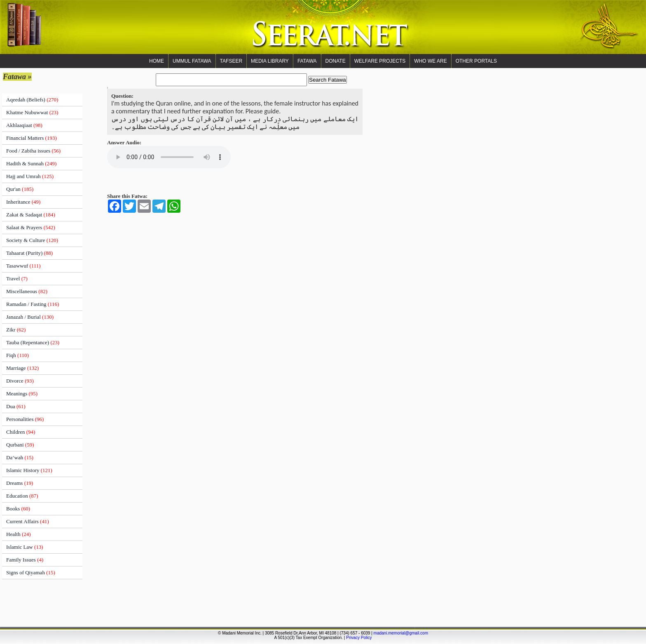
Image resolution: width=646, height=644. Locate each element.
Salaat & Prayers (31, 227)
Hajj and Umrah (30, 176)
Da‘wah (20, 457)
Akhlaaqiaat (24, 125)
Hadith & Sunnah (31, 163)
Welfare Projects (380, 61)
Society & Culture (32, 240)
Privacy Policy (359, 638)
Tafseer (231, 61)
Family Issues (25, 560)
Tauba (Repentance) (33, 342)
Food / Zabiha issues (33, 151)
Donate (336, 61)
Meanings (22, 394)
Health (19, 534)
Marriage (22, 368)
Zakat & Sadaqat (31, 215)
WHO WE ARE (430, 61)
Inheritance (23, 202)
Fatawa (307, 61)
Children (21, 432)
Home (157, 61)
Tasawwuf (23, 266)
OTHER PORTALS (476, 61)
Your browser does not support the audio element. (169, 157)
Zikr (16, 330)
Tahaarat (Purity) (29, 253)
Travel (17, 279)
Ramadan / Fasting (33, 304)
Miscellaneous (27, 291)
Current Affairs (28, 521)
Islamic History (29, 470)
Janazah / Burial (30, 317)
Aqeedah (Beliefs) (32, 100)
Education (22, 496)
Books (18, 509)
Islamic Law (25, 547)
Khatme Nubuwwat (32, 112)
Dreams (20, 483)
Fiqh (18, 355)
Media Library (270, 61)
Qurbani (20, 445)
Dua (16, 406)
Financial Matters (32, 138)
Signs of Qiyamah (31, 572)
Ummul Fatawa (192, 61)
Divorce (20, 381)
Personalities (25, 419)
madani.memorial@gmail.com (401, 633)
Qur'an (20, 189)
